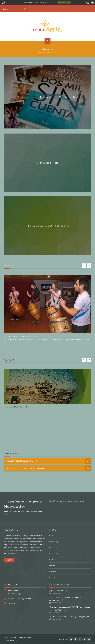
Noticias (53, 560)
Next (88, 2)
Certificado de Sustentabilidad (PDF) (49, 468)
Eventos (53, 548)
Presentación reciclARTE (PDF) (49, 461)
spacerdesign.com (11, 640)
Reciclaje (54, 554)
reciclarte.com (13, 603)
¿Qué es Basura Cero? (59, 591)
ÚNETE (9, 560)
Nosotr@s (54, 542)
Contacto (54, 577)
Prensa (53, 571)
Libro (52, 566)
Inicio (42, 52)
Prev (3, 2)
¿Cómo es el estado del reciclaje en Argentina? (69, 617)
